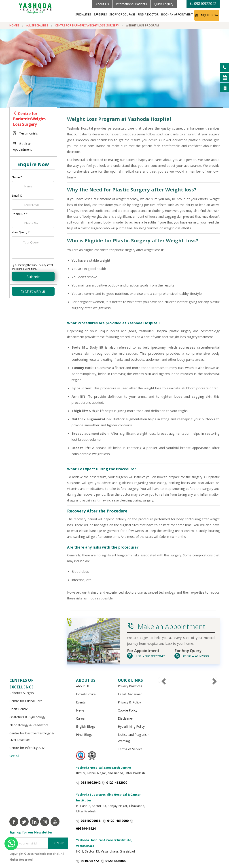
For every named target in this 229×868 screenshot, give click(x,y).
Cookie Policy (128, 710)
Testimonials (25, 133)
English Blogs (86, 726)
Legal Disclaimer (130, 694)
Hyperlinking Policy (131, 726)
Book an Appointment (177, 14)
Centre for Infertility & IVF (28, 748)
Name (17, 177)
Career (81, 718)
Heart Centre (19, 709)
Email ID (17, 195)
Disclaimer (125, 718)
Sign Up (58, 843)
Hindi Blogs (84, 735)
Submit (33, 277)
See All (14, 756)
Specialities (83, 14)
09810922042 (203, 4)
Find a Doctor (148, 14)
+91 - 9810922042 (146, 656)
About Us (102, 4)
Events (81, 702)
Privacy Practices (130, 686)
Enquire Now (207, 15)
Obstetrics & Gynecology (27, 717)
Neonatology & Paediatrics (29, 725)
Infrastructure (86, 694)
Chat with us (33, 291)
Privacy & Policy (129, 702)
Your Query (21, 232)
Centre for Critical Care (26, 701)
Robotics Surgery (22, 693)
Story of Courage (122, 14)
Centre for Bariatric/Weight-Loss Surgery (30, 119)
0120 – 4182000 (192, 656)
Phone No (20, 214)
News (80, 710)
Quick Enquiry (164, 4)
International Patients (131, 4)
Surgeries (100, 14)
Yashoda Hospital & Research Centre (103, 768)
